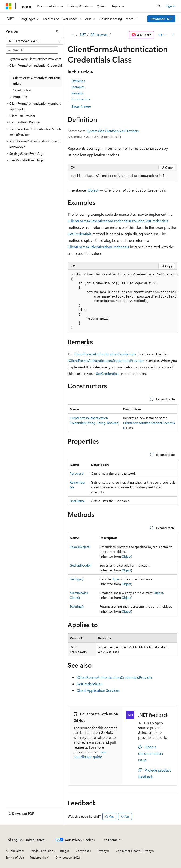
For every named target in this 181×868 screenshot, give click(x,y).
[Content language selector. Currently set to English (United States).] (27, 840)
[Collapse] (57, 31)
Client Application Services (98, 690)
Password (77, 473)
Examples (78, 87)
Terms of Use (15, 857)
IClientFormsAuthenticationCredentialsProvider (106, 360)
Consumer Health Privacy (134, 851)
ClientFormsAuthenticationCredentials (98, 247)
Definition (78, 81)
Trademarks (38, 857)
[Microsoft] (9, 6)
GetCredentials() (90, 684)
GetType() (77, 579)
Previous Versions (42, 851)
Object (93, 190)
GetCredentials (80, 234)
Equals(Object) (80, 547)
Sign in (171, 6)
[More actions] (173, 35)
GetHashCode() (81, 565)
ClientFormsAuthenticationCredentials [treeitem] (37, 81)
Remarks (77, 93)
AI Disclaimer (15, 851)
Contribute (83, 851)
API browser (99, 35)
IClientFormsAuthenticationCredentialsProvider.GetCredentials (118, 221)
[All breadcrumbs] (72, 35)
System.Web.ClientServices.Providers (113, 131)
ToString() (77, 606)
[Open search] (159, 6)
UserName (77, 501)
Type (116, 579)
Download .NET (162, 19)
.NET (82, 35)
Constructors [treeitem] (22, 90)
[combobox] (35, 41)
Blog (63, 851)
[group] (122, 301)
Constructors (81, 99)
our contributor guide (90, 754)
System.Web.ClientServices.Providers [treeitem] (35, 59)
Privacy (102, 851)
